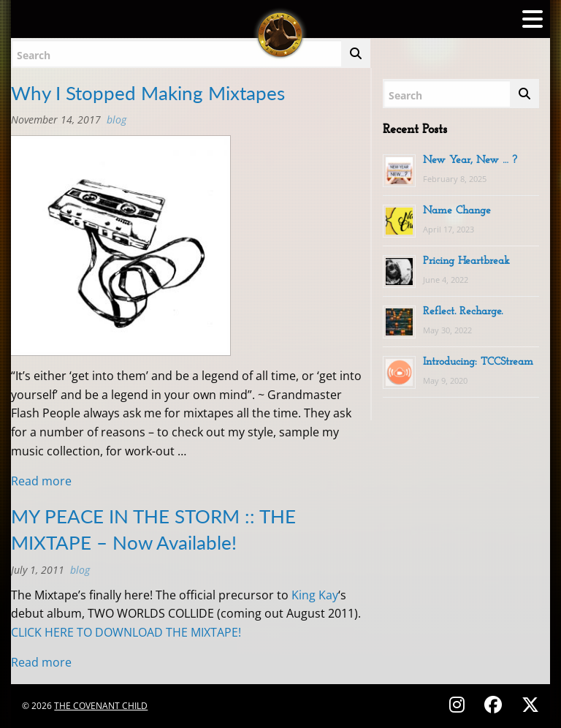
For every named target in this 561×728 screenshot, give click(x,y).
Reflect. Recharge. (463, 312)
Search (34, 55)
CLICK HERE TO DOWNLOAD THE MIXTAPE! (126, 632)
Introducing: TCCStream (478, 362)
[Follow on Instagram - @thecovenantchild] (459, 704)
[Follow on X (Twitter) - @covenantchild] (527, 704)
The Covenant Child (101, 706)
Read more (41, 481)
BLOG (117, 120)
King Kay (315, 595)
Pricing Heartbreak (466, 261)
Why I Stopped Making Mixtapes (148, 93)
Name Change (457, 211)
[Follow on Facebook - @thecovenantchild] (495, 704)
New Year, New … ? (470, 160)
